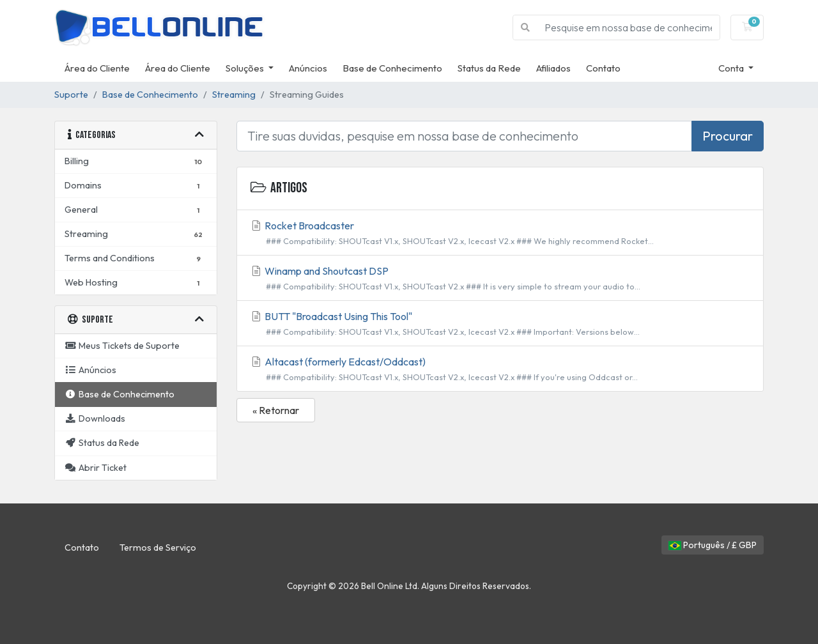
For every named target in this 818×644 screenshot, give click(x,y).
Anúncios (308, 68)
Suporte (71, 95)
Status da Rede (489, 68)
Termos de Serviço (158, 548)
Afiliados (553, 68)
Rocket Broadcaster (500, 233)
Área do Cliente (97, 68)
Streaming (234, 95)
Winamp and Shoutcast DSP (500, 279)
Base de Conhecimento (392, 68)
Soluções (246, 68)
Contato (603, 68)
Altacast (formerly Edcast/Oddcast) (500, 369)
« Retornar (276, 410)
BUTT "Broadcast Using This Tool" (500, 324)
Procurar (728, 136)
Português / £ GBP (713, 545)
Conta (732, 68)
